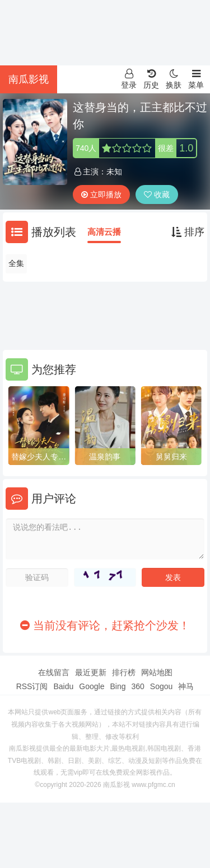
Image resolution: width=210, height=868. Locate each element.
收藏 (157, 195)
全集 (16, 263)
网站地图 (157, 672)
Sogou (161, 686)
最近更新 (91, 672)
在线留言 (54, 672)
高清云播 (104, 232)
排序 (188, 232)
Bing (118, 686)
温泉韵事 (105, 457)
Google (92, 686)
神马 (186, 686)
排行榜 (124, 672)
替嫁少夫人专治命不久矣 (39, 457)
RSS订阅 (32, 686)
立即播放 (101, 195)
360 (137, 686)
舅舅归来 (171, 457)
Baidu (63, 686)
